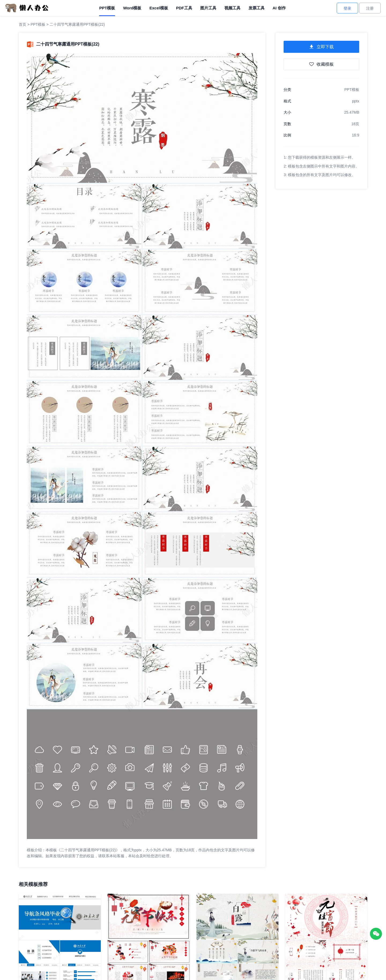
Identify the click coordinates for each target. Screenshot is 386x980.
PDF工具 (184, 8)
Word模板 (132, 8)
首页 (23, 24)
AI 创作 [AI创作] (279, 8)
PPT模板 (107, 8)
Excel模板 (159, 8)
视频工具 (232, 8)
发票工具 (257, 8)
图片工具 (208, 8)
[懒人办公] (27, 8)
